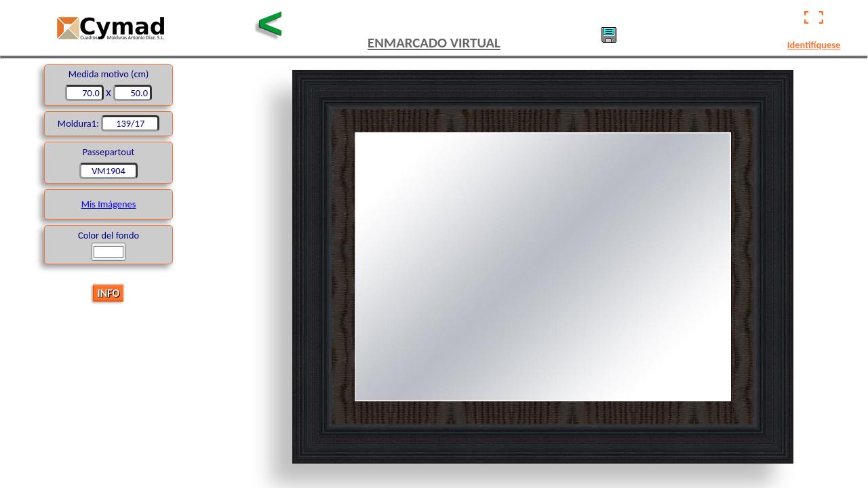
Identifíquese (814, 45)
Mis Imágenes (109, 204)
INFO (109, 292)
